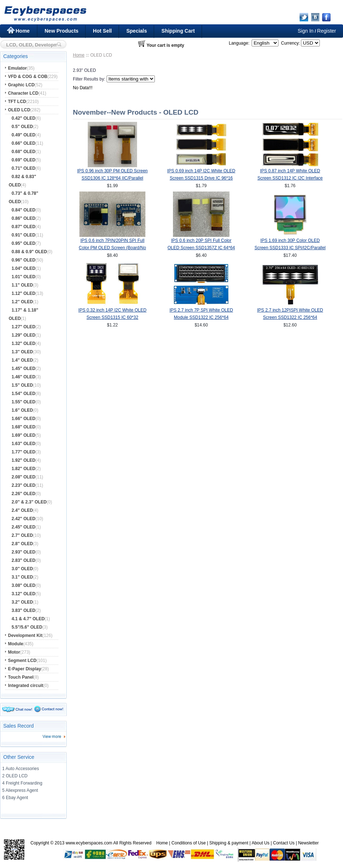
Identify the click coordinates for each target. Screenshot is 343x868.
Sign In (306, 31)
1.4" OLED (22, 360)
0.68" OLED (24, 152)
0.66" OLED (24, 143)
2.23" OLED (24, 485)
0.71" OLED (24, 168)
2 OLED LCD (15, 776)
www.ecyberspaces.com (89, 843)
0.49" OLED (24, 135)
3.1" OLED (22, 577)
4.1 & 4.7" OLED (28, 619)
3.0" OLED (22, 569)
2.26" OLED (24, 494)
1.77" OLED (24, 452)
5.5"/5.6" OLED (27, 627)
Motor (14, 652)
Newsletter (308, 843)
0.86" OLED (24, 218)
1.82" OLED (24, 469)
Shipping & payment (229, 843)
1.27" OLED (24, 327)
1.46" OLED (24, 377)
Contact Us (284, 843)
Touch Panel (21, 677)
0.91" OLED (24, 235)
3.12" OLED (24, 594)
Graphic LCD (21, 85)
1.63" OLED (24, 444)
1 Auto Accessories (20, 769)
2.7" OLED (22, 535)
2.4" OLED (22, 510)
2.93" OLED (24, 552)
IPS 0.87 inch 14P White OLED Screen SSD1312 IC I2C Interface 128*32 (290, 178)
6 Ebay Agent (15, 798)
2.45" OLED (24, 527)
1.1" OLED (22, 285)
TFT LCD (17, 102)
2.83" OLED (24, 560)
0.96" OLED (24, 260)
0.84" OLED (24, 210)
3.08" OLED (24, 585)
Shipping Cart (178, 31)
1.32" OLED (24, 344)
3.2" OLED (22, 602)
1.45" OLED (24, 369)
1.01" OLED (24, 277)
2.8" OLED (22, 544)
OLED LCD (19, 110)
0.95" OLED (24, 243)
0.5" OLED (22, 127)
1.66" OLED (24, 419)
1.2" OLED (22, 302)
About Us (261, 843)
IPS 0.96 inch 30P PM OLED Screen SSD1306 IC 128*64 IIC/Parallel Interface (113, 178)
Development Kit (25, 635)
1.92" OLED (24, 460)
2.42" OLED (24, 519)
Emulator (17, 68)
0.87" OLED (24, 227)
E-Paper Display (24, 669)
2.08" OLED (24, 477)
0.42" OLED (24, 118)
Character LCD (23, 93)
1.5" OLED (22, 385)
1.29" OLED (24, 335)
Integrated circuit (26, 686)
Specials (137, 31)
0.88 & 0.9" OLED (29, 252)
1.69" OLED (24, 435)
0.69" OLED (24, 160)
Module (16, 644)
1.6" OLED (22, 410)
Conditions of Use (189, 843)
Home (23, 31)
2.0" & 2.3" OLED (29, 502)
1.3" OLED (22, 352)
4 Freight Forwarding (22, 783)
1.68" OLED (24, 427)
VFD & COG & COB (28, 77)
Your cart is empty (165, 45)
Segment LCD (22, 661)
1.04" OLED (24, 268)
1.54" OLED (24, 394)
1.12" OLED (24, 293)
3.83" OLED (24, 610)
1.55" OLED (24, 402)
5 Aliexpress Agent (20, 790)
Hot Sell (102, 31)
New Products (61, 31)
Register (327, 31)
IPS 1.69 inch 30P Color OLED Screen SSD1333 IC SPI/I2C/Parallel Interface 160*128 (290, 248)
